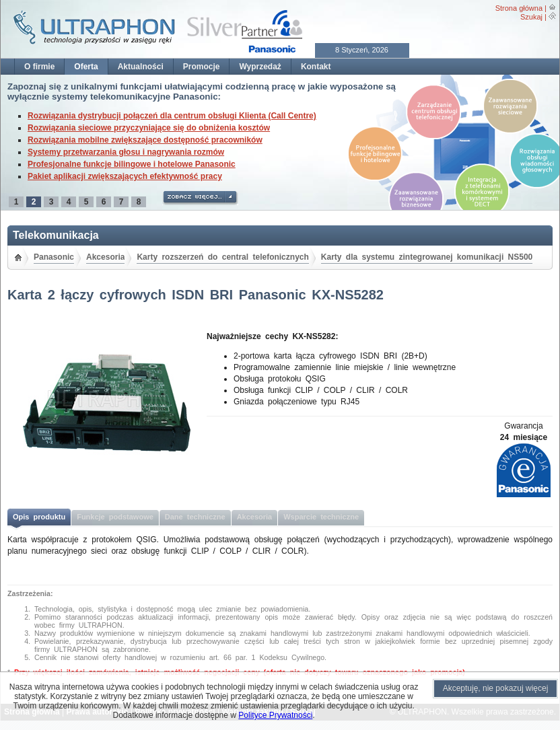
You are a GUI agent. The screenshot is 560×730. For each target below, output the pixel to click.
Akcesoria (105, 257)
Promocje (202, 67)
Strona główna (519, 8)
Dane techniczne (195, 517)
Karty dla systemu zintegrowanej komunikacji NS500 (427, 257)
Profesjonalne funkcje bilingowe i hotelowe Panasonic (132, 164)
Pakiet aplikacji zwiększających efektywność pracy (125, 176)
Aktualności (141, 67)
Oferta (86, 67)
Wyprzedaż (260, 67)
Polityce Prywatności (275, 715)
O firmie (39, 67)
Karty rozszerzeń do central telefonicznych (222, 257)
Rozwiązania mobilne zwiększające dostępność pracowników (145, 140)
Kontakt (316, 67)
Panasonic (54, 257)
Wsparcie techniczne (321, 517)
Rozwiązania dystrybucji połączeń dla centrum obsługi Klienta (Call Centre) (172, 116)
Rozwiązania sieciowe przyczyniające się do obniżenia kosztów (149, 128)
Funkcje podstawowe (115, 517)
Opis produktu (39, 517)
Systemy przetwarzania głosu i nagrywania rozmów (126, 152)
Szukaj (531, 17)
